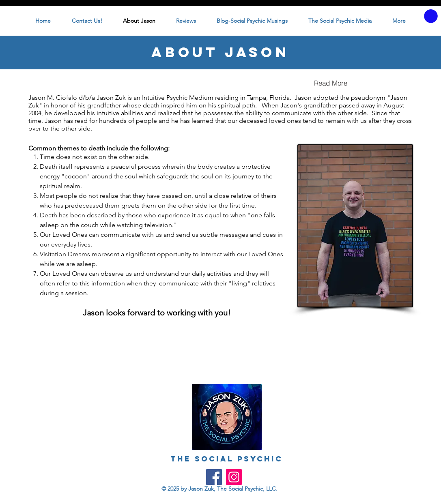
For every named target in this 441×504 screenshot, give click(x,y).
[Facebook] (214, 477)
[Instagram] (234, 477)
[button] (431, 16)
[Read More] (331, 83)
